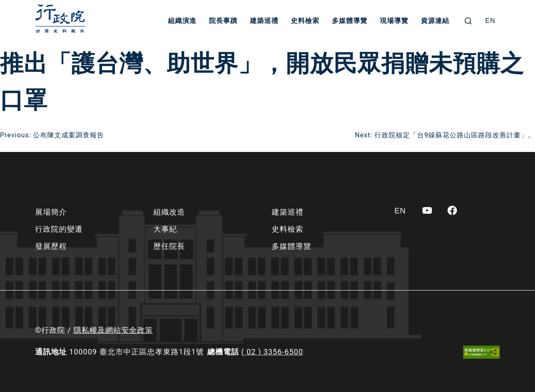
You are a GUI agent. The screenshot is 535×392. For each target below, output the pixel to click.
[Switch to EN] (490, 21)
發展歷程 (51, 246)
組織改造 (169, 212)
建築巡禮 (264, 21)
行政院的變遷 (59, 229)
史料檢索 (305, 21)
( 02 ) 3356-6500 (272, 352)
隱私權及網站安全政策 (113, 330)
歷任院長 (169, 246)
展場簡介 (51, 212)
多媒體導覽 (350, 21)
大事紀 (165, 229)
